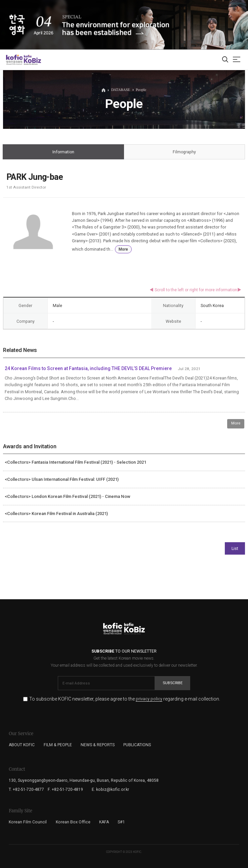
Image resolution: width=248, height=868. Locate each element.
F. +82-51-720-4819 (65, 789)
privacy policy (149, 699)
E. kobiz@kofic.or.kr (110, 789)
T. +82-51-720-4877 (26, 789)
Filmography (184, 152)
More (123, 249)
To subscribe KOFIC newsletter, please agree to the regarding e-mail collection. (125, 699)
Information (63, 152)
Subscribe (173, 683)
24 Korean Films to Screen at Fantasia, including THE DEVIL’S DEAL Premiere (88, 368)
